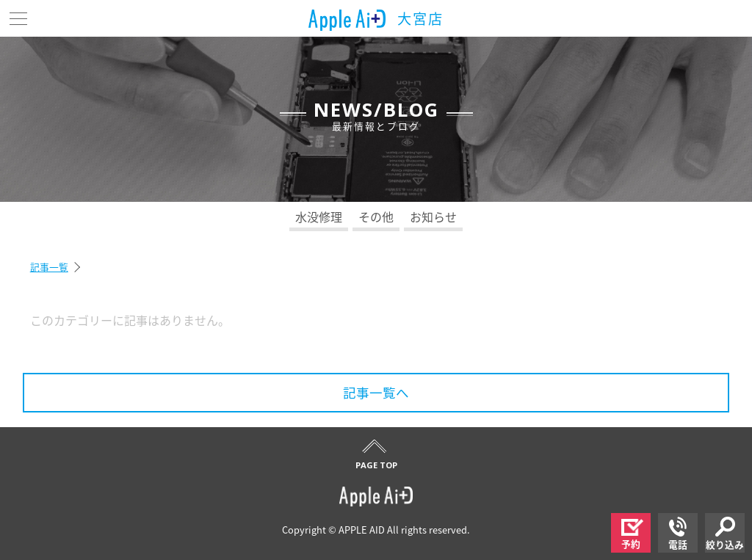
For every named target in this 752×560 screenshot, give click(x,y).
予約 (632, 535)
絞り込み (725, 534)
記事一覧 (49, 267)
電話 (678, 534)
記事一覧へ (376, 393)
